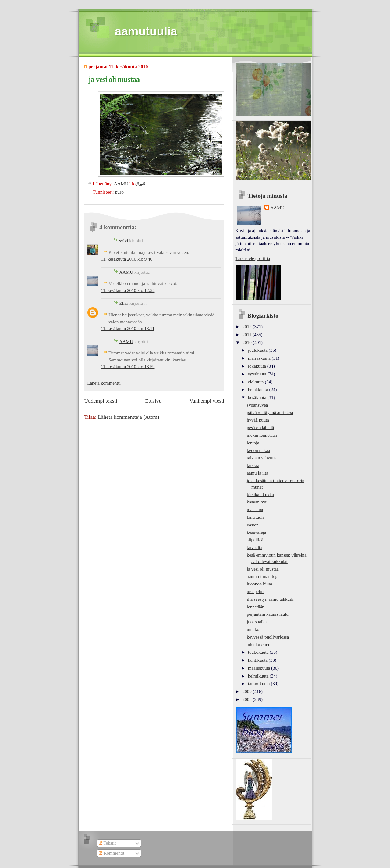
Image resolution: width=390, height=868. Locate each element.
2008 (248, 699)
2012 (248, 327)
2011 (248, 335)
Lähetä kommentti (104, 383)
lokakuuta (258, 366)
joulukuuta (258, 350)
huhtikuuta (258, 660)
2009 (248, 692)
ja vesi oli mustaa (263, 569)
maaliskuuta (260, 668)
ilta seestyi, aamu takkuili (270, 599)
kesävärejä (256, 532)
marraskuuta (260, 358)
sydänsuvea (257, 405)
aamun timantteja (263, 576)
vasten (253, 525)
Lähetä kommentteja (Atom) (128, 417)
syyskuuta (258, 374)
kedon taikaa (258, 450)
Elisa (124, 303)
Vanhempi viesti (207, 401)
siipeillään (256, 540)
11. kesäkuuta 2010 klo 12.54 (128, 290)
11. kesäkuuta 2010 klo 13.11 (128, 329)
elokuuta (256, 382)
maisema (255, 510)
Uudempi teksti (101, 401)
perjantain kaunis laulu (268, 614)
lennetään (256, 607)
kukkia (253, 465)
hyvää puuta (258, 420)
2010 (248, 343)
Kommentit (112, 853)
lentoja (253, 443)
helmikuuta (259, 676)
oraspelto (255, 592)
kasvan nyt (257, 502)
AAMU (126, 272)
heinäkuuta (259, 390)
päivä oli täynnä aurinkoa (270, 413)
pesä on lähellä (260, 428)
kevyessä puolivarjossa (268, 637)
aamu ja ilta (257, 473)
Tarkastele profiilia (253, 258)
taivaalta (255, 547)
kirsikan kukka (260, 495)
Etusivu (153, 401)
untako (253, 629)
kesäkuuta (258, 397)
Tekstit (107, 843)
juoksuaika (257, 622)
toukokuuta (259, 652)
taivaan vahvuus (262, 458)
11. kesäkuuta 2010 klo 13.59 (128, 367)
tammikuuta (259, 684)
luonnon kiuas (260, 584)
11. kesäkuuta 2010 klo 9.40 (127, 259)
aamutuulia (146, 31)
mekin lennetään (262, 435)
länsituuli (255, 517)
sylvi (124, 241)
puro (119, 192)
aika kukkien (259, 644)
